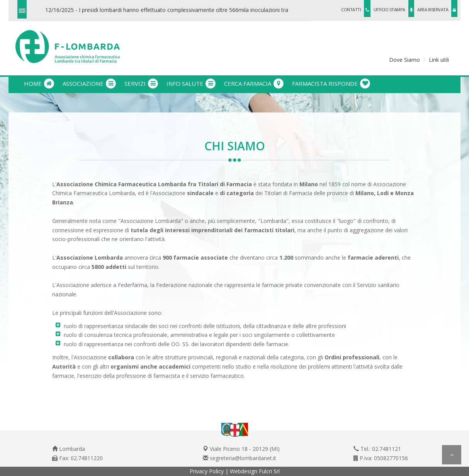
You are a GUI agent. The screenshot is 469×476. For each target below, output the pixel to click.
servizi (142, 83)
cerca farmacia (254, 83)
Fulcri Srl (269, 471)
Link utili (439, 60)
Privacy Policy (207, 471)
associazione (90, 83)
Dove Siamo (404, 60)
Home (39, 83)
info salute (191, 83)
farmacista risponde (331, 83)
